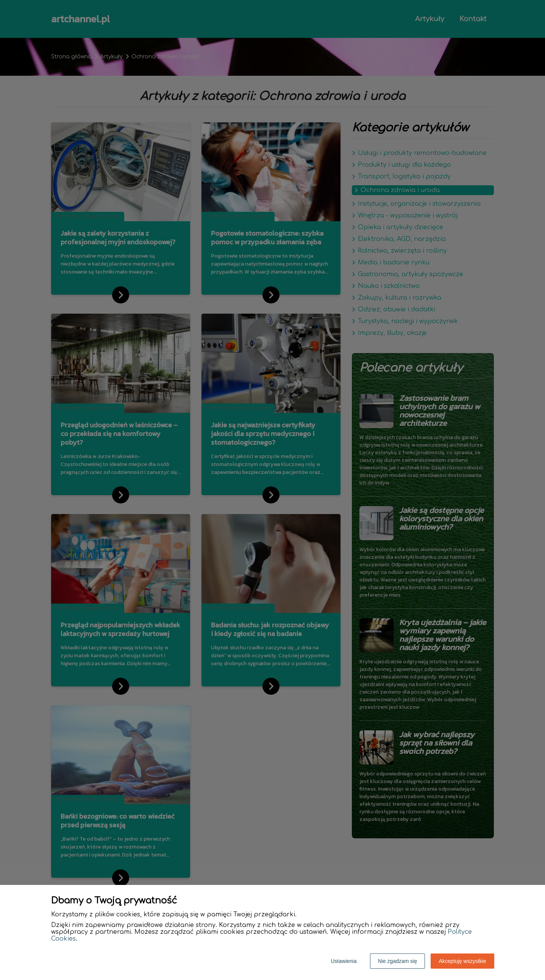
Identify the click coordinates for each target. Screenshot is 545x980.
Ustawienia (344, 961)
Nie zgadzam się (398, 961)
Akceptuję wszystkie (462, 961)
